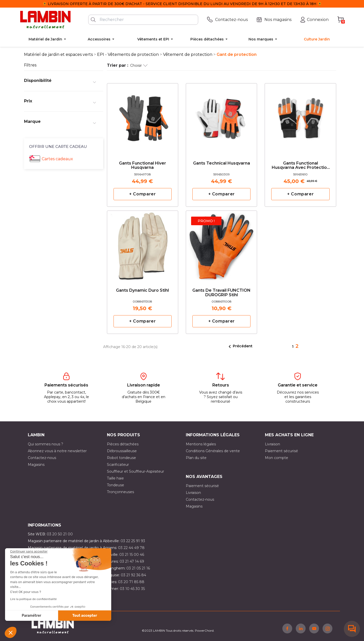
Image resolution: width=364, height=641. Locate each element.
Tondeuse (116, 485)
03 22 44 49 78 (131, 548)
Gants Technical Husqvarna (222, 163)
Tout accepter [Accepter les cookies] (85, 616)
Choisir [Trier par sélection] (139, 65)
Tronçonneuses (120, 492)
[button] (11, 632)
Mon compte (277, 458)
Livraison (272, 444)
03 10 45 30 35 (132, 589)
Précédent (240, 347)
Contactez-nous (42, 458)
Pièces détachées (123, 444)
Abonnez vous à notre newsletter (57, 451)
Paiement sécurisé (281, 451)
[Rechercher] (143, 20)
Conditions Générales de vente (213, 451)
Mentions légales (201, 444)
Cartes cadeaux (57, 159)
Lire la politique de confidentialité (33, 599)
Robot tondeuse (121, 458)
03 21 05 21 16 (138, 568)
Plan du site (196, 458)
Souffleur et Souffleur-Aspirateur (135, 471)
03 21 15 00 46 (132, 555)
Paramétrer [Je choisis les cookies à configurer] (31, 616)
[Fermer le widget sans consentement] (29, 552)
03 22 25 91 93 (133, 541)
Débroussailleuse (122, 451)
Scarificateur (118, 465)
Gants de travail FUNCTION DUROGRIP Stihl (221, 293)
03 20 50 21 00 (60, 534)
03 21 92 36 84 (133, 575)
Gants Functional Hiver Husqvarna (143, 166)
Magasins (36, 465)
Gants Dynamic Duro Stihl (142, 290)
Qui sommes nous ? (45, 444)
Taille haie (115, 478)
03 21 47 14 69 (132, 561)
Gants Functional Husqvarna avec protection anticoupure (301, 166)
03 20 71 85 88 (131, 582)
